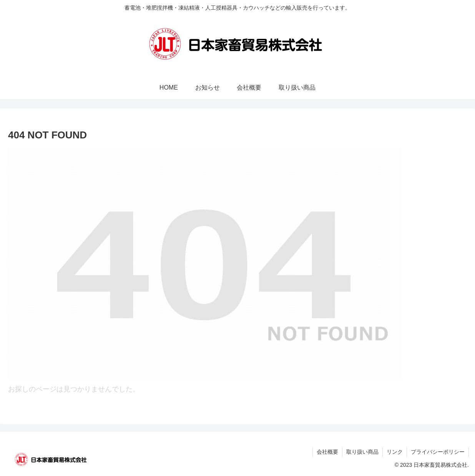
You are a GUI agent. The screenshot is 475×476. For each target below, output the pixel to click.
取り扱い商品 (362, 452)
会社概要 (327, 452)
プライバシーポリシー (438, 452)
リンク (395, 452)
